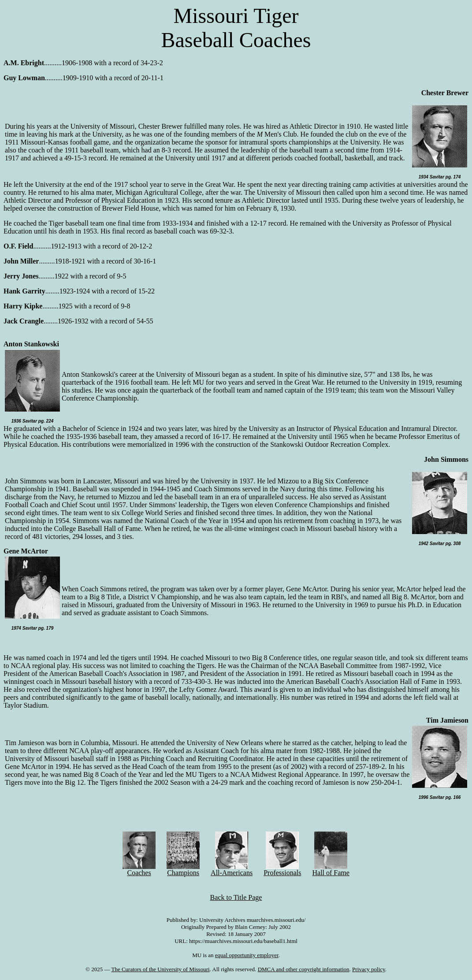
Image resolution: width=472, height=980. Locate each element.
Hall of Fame (331, 870)
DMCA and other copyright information (304, 969)
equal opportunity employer (247, 955)
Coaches (139, 870)
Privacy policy (369, 969)
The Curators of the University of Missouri (160, 969)
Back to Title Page (236, 897)
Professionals (282, 870)
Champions (183, 870)
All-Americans (232, 870)
